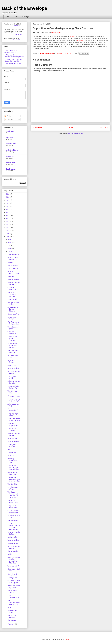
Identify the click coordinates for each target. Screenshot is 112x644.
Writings (26, 17)
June (10, 242)
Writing (10, 554)
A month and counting (12, 430)
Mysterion (10, 138)
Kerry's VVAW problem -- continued (12, 339)
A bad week (12, 365)
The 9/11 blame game (13, 328)
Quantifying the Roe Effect (13, 473)
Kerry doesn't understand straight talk (12, 576)
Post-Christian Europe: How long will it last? (14, 467)
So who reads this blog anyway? (14, 400)
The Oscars (12, 620)
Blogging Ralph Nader (13, 415)
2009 (8, 234)
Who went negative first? (13, 425)
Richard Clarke (13, 299)
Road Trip (11, 456)
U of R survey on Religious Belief (14, 323)
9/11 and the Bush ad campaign (14, 582)
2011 (8, 228)
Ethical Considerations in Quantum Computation (14, 526)
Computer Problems (12, 288)
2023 (8, 197)
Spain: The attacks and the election (14, 420)
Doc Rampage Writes (13, 488)
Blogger (67, 639)
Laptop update (13, 265)
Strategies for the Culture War (13, 387)
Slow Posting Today (12, 611)
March (10, 252)
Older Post (104, 128)
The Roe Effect (13, 484)
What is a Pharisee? (12, 333)
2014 (8, 218)
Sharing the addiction (12, 446)
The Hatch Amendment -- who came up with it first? (13, 495)
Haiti (9, 607)
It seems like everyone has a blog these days (14, 479)
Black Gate (10, 131)
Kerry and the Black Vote (12, 507)
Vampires (11, 276)
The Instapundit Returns (13, 351)
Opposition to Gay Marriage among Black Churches (14, 560)
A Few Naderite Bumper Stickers (13, 309)
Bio (16, 17)
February (11, 624)
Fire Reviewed (12, 520)
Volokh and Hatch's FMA (13, 502)
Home (8, 17)
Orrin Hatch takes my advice (14, 587)
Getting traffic (12, 537)
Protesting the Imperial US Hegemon (12, 345)
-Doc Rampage (17, 35)
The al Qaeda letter (12, 392)
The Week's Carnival (12, 616)
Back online (12, 453)
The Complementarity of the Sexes (14, 602)
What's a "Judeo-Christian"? (13, 258)
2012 (8, 225)
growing (72, 36)
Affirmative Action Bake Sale (14, 382)
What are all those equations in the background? (14, 56)
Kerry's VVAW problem (12, 377)
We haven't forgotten (11, 361)
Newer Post (37, 128)
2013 (8, 222)
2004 (8, 237)
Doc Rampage (11, 169)
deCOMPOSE (11, 144)
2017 (8, 209)
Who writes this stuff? (13, 64)
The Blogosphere (13, 551)
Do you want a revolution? (13, 410)
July (9, 239)
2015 (8, 215)
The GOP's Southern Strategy (12, 294)
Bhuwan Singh (13, 543)
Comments (10, 119)
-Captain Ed (16, 26)
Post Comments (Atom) (75, 133)
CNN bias (11, 262)
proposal (80, 40)
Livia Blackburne (12, 150)
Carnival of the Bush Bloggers (13, 512)
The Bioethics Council (12, 592)
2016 (8, 212)
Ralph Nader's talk (14, 314)
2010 (8, 231)
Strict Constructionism (14, 597)
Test (9, 450)
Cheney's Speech (14, 396)
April (10, 249)
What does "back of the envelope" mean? (13, 51)
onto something (56, 32)
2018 (8, 206)
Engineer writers (13, 254)
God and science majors (13, 303)
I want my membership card (13, 461)
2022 (8, 200)
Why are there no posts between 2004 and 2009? (13, 60)
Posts (8, 116)
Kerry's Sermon (13, 268)
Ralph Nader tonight (12, 318)
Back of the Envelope (24, 8)
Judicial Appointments (13, 272)
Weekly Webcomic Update (14, 283)
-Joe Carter (16, 40)
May (10, 246)
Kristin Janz (10, 163)
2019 (8, 203)
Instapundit (10, 156)
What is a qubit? (13, 566)
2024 (8, 194)
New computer (13, 438)
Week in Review (13, 279)
